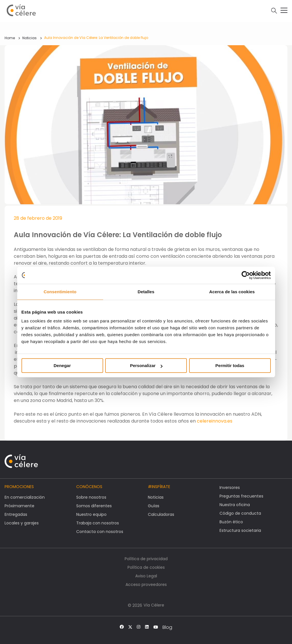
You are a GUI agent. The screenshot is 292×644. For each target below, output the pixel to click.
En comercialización (25, 497)
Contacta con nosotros (100, 532)
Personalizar (146, 365)
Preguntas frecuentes (241, 496)
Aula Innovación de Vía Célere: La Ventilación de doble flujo (96, 38)
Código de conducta (240, 513)
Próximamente (19, 506)
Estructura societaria (240, 530)
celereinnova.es (215, 421)
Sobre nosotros (91, 497)
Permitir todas (230, 365)
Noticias (30, 38)
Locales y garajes (22, 523)
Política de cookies (146, 567)
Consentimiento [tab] (60, 292)
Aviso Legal (146, 576)
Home (10, 38)
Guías (154, 506)
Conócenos (89, 487)
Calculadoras (161, 514)
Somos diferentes (94, 506)
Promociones (19, 487)
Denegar (62, 365)
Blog (167, 627)
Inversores (230, 488)
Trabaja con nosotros (98, 523)
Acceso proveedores (146, 584)
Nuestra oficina (235, 505)
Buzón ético (231, 522)
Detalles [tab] (146, 292)
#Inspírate (159, 487)
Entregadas (16, 514)
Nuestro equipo (91, 514)
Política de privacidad (146, 559)
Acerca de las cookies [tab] (232, 292)
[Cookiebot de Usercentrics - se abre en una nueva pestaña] (246, 275)
